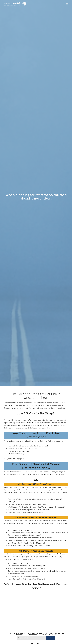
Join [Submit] (50, 638)
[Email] (32, 638)
